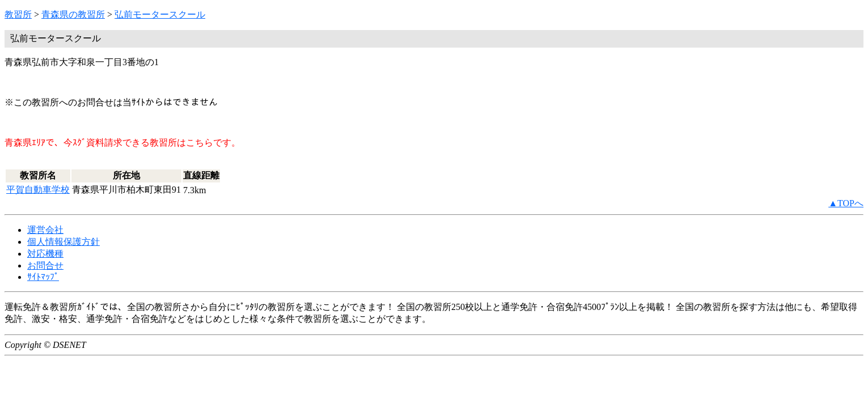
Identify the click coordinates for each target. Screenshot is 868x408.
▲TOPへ (846, 203)
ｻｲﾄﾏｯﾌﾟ (43, 277)
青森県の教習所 (73, 14)
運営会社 (45, 230)
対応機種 (45, 254)
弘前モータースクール (160, 14)
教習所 (18, 14)
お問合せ (45, 265)
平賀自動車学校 (38, 190)
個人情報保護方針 (63, 242)
